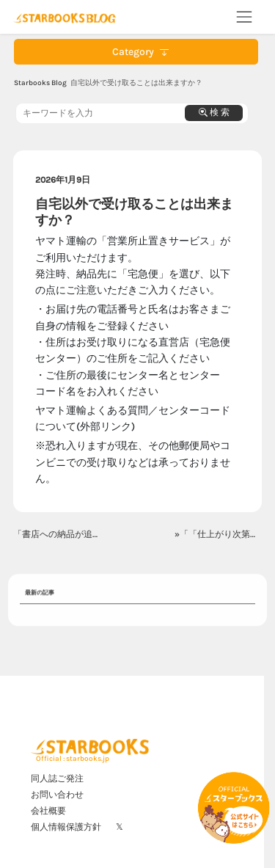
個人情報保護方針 (66, 827)
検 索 (214, 112)
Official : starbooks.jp (73, 759)
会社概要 (48, 811)
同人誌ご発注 (57, 778)
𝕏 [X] (120, 827)
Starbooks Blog (40, 83)
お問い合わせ (57, 795)
